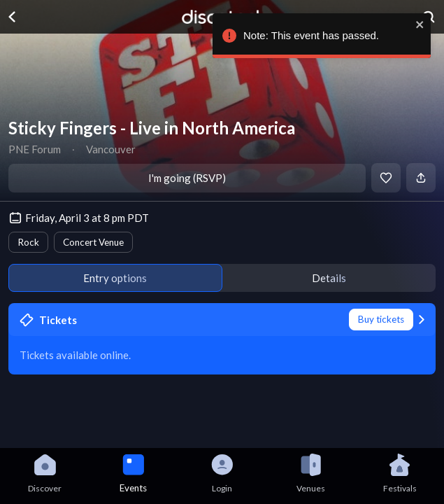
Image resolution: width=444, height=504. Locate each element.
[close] (417, 24)
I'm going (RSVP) (187, 178)
